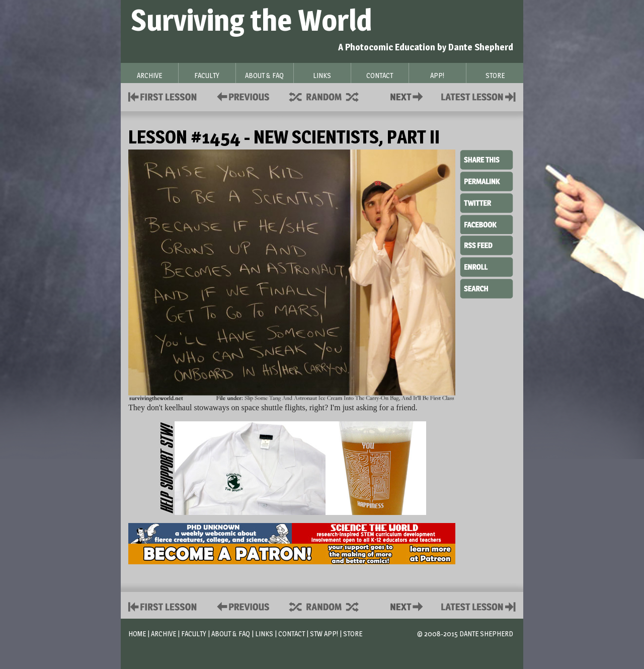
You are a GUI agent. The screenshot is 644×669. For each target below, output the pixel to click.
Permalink (487, 181)
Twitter (487, 202)
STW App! (324, 634)
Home (137, 634)
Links (264, 634)
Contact (409, 96)
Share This (487, 160)
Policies (241, 96)
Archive (164, 634)
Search (487, 287)
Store (353, 634)
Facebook (487, 224)
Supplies (331, 96)
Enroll (487, 266)
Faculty (194, 634)
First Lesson (163, 96)
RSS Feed (487, 245)
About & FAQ (231, 634)
